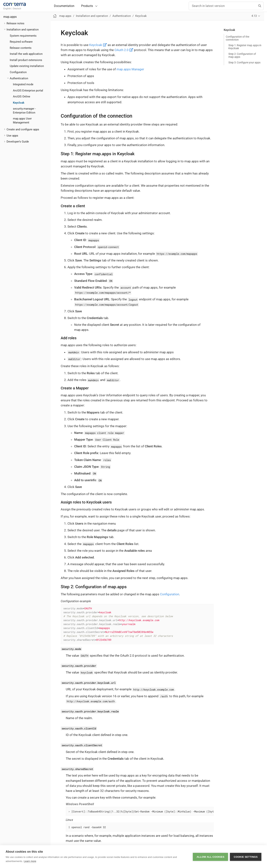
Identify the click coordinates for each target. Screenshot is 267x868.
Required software (21, 42)
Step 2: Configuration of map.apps (242, 55)
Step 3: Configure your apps (244, 62)
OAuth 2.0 (124, 50)
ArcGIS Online (22, 97)
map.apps (10, 17)
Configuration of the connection (237, 38)
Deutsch (17, 9)
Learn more (30, 861)
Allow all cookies (210, 857)
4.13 (254, 16)
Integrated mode (23, 84)
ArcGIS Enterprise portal (28, 91)
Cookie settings (246, 857)
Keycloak (19, 103)
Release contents (21, 48)
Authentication (19, 78)
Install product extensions (26, 60)
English (7, 9)
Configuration (18, 72)
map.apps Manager (130, 69)
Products (87, 6)
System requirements (23, 36)
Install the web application (26, 54)
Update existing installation (27, 66)
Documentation (64, 6)
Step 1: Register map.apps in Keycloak (245, 47)
